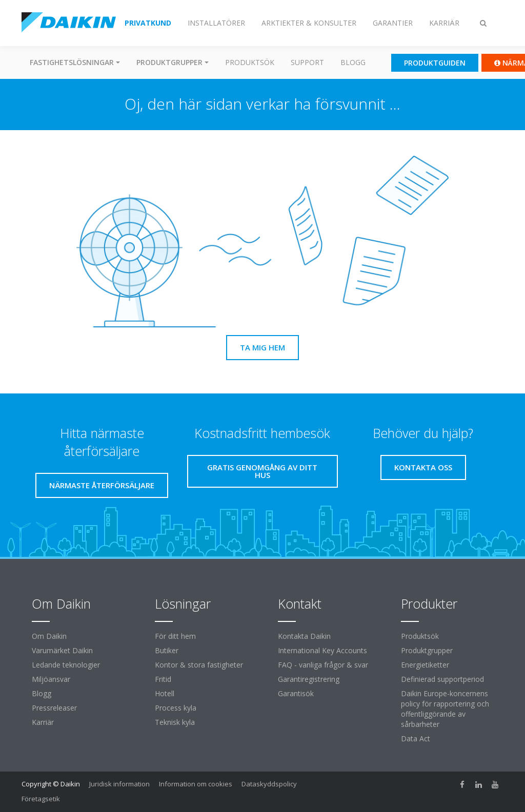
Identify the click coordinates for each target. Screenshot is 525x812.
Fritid (163, 679)
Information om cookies (196, 784)
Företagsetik (41, 799)
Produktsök (250, 62)
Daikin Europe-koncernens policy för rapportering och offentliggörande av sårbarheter (445, 709)
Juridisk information (119, 784)
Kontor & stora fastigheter (199, 665)
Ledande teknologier (66, 665)
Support (307, 62)
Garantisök (296, 693)
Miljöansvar (51, 679)
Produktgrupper (427, 650)
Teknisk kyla (175, 722)
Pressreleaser (54, 708)
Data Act (416, 738)
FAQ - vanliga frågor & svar (323, 665)
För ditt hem (175, 636)
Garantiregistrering (309, 679)
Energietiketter (425, 665)
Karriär (43, 722)
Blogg (353, 62)
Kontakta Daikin (304, 636)
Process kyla (176, 708)
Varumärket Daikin (62, 650)
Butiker (167, 650)
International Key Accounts (322, 650)
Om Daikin (49, 636)
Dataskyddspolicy (269, 784)
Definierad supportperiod (442, 679)
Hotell (165, 693)
